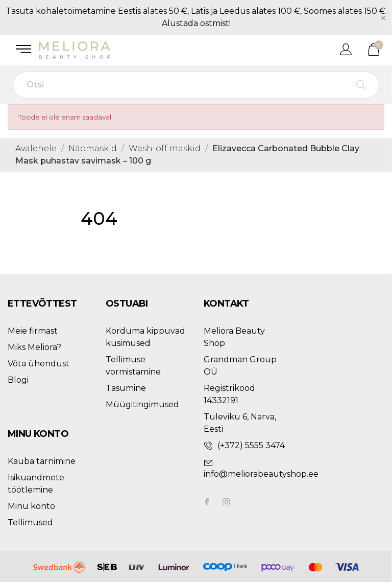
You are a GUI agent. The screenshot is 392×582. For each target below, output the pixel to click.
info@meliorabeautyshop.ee (261, 474)
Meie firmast (33, 331)
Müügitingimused (142, 404)
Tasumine (126, 388)
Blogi (18, 380)
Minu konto (31, 506)
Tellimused (30, 522)
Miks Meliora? (34, 347)
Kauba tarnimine (42, 461)
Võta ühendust (39, 364)
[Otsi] (196, 85)
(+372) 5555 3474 (251, 445)
